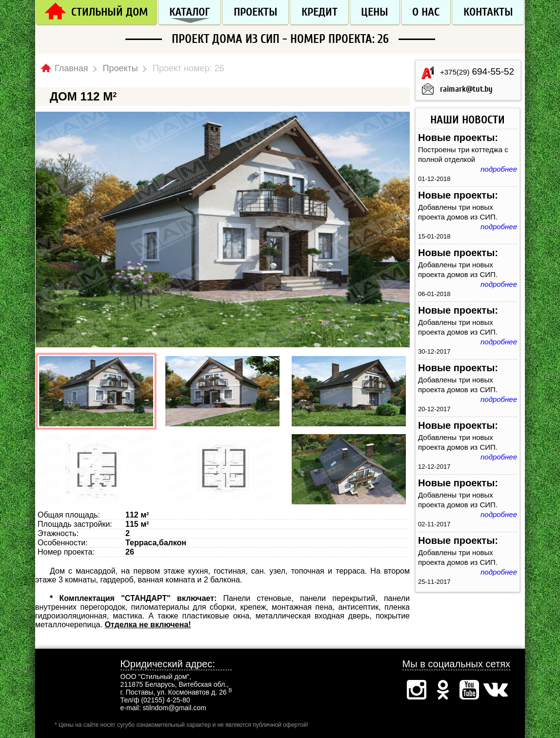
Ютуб (469, 690)
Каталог (190, 12)
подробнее (499, 169)
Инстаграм (417, 690)
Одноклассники (443, 690)
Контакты (488, 12)
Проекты (256, 12)
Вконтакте (496, 690)
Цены (375, 12)
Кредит (320, 12)
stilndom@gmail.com (175, 708)
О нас (426, 12)
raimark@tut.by (466, 89)
